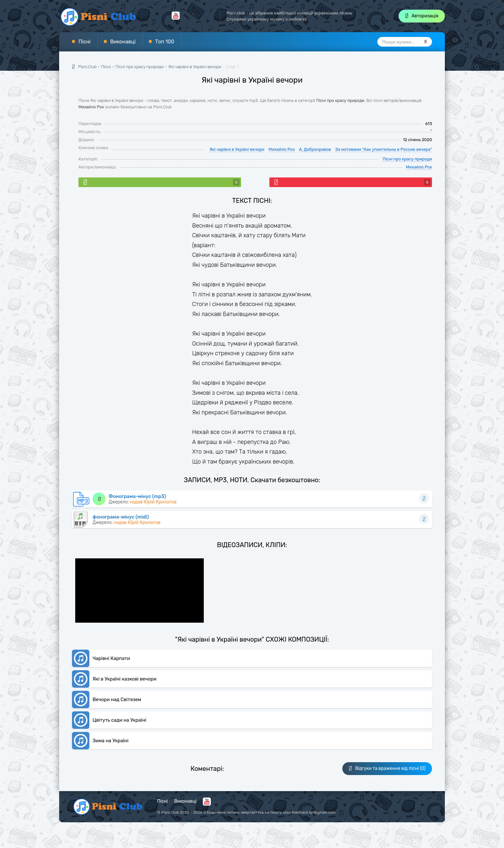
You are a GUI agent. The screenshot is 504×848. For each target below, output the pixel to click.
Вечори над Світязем (117, 699)
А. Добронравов (315, 149)
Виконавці (123, 42)
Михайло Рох (91, 107)
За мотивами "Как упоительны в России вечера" (384, 149)
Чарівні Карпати (111, 658)
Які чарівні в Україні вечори (195, 67)
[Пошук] (426, 42)
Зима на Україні (111, 741)
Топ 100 (165, 42)
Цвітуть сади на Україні (119, 720)
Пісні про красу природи (340, 100)
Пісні (85, 42)
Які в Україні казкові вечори (125, 679)
